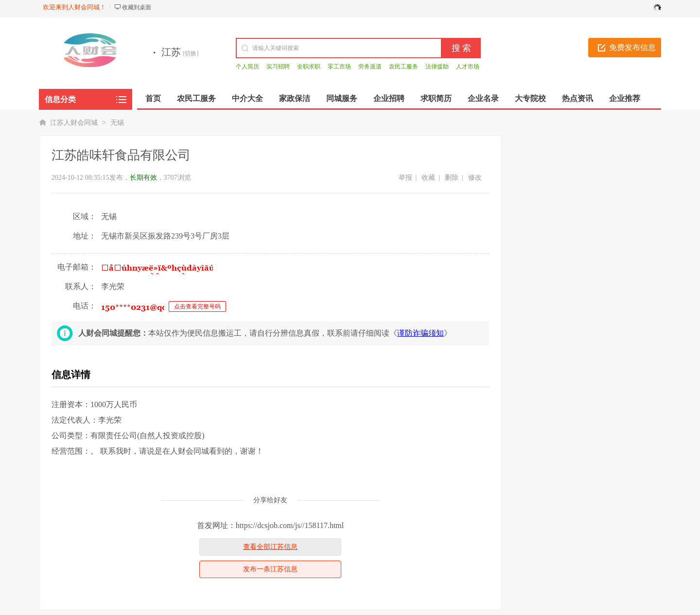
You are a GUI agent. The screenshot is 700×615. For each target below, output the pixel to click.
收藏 (428, 178)
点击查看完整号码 (197, 307)
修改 (475, 178)
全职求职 (309, 67)
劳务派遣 (370, 67)
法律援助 (437, 67)
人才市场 (468, 67)
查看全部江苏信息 (270, 547)
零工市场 (339, 67)
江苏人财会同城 (74, 123)
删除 (452, 178)
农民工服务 (403, 67)
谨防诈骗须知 (420, 333)
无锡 (117, 123)
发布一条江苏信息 (270, 569)
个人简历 (247, 67)
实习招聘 (278, 67)
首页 (153, 98)
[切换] (191, 53)
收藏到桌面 (137, 7)
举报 (405, 178)
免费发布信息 (632, 47)
